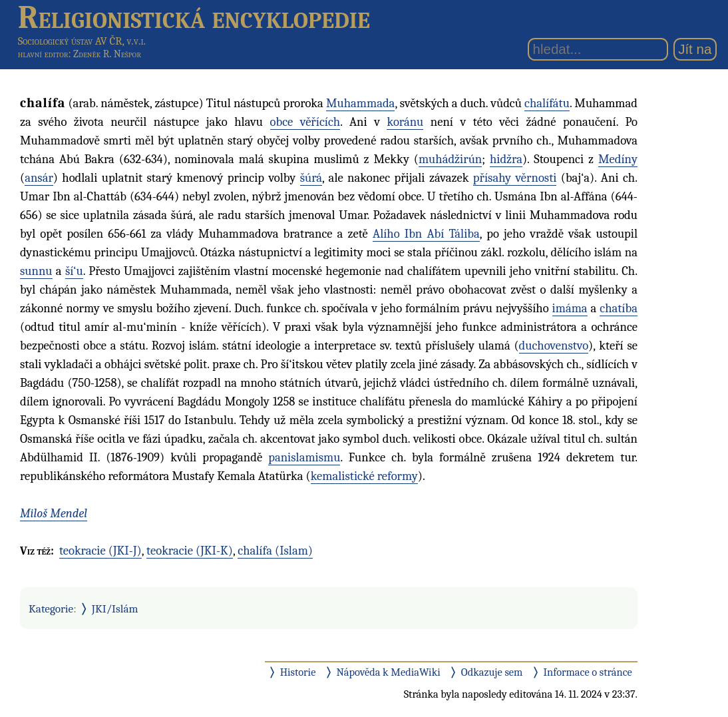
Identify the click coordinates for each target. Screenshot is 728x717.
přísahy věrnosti (515, 178)
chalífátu (547, 103)
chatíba (619, 308)
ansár (39, 178)
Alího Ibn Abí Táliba (426, 234)
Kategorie (51, 608)
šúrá (311, 178)
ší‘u (74, 271)
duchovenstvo (554, 346)
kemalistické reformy (364, 476)
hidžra (506, 159)
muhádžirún (450, 159)
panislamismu (304, 457)
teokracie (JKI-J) (100, 551)
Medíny (618, 159)
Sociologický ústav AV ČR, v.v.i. (82, 41)
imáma (570, 308)
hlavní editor (43, 54)
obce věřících (305, 122)
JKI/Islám (115, 608)
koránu (405, 122)
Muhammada (360, 103)
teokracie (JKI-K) (190, 551)
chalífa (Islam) (275, 551)
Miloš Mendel (54, 513)
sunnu (36, 271)
